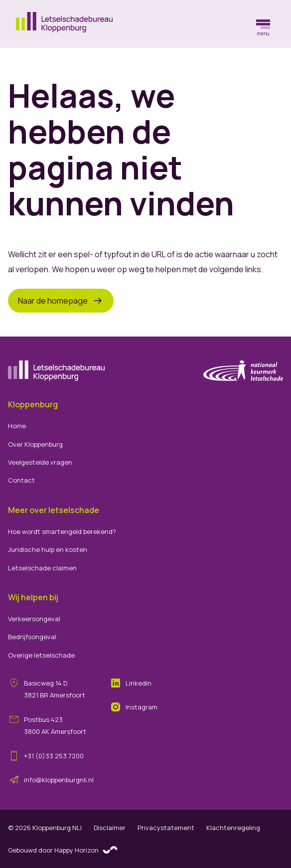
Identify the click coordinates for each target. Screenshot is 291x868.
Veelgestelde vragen (40, 462)
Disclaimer (110, 828)
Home (17, 426)
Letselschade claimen (42, 568)
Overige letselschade (41, 655)
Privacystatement (166, 828)
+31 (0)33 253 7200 (54, 756)
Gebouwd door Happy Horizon (63, 851)
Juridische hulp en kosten (48, 549)
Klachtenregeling (233, 828)
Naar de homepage (61, 301)
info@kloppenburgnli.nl (59, 780)
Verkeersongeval (34, 619)
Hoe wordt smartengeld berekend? (62, 531)
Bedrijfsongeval (32, 637)
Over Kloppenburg (35, 444)
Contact (21, 480)
